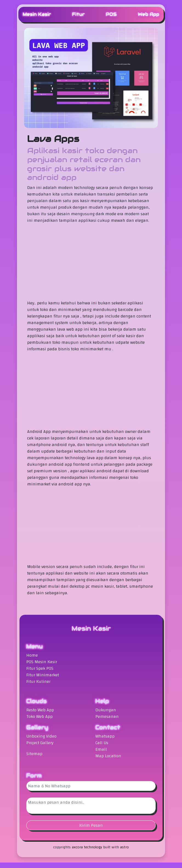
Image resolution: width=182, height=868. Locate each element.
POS (111, 14)
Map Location (108, 756)
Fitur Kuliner (38, 681)
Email (101, 749)
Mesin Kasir (37, 14)
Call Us (102, 743)
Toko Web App (39, 716)
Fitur (78, 14)
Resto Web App (40, 710)
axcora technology (87, 847)
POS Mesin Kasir (42, 662)
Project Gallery (40, 743)
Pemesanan (107, 716)
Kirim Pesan (91, 825)
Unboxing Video (41, 736)
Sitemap (34, 754)
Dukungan (106, 710)
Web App (149, 14)
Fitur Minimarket (43, 675)
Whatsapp (105, 736)
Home (32, 655)
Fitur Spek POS (40, 668)
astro (124, 847)
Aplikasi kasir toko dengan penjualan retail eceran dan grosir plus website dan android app (84, 164)
